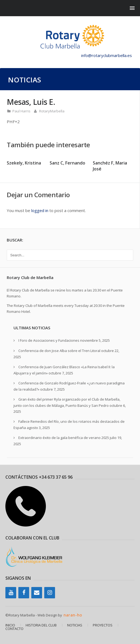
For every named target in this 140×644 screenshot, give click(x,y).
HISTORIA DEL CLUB (41, 625)
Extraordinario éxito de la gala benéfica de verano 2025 (64, 438)
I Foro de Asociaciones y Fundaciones (49, 340)
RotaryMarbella (52, 111)
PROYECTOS (103, 625)
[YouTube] (11, 593)
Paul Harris (21, 111)
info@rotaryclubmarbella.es (107, 55)
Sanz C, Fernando (67, 163)
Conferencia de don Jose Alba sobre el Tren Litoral (59, 351)
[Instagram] (50, 593)
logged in (40, 210)
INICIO (10, 625)
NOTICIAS (75, 625)
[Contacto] (37, 593)
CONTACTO (14, 629)
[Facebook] (24, 593)
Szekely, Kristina (24, 163)
